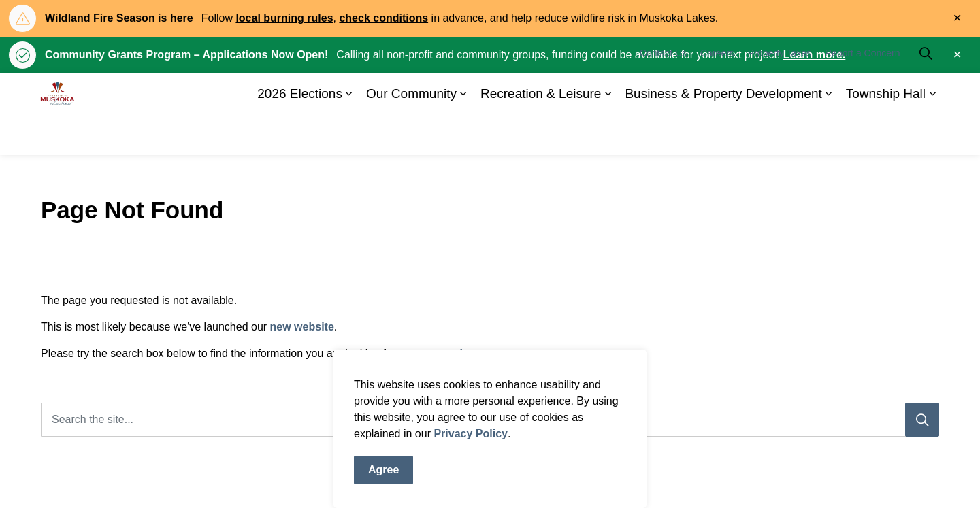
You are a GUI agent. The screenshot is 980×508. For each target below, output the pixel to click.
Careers (717, 94)
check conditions (383, 18)
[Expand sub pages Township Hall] (932, 135)
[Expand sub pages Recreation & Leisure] (608, 135)
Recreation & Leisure (541, 134)
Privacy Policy (471, 447)
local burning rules (284, 18)
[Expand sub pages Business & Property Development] (829, 135)
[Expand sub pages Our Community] (463, 135)
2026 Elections (300, 134)
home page (488, 353)
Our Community (411, 134)
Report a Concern (863, 94)
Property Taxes (780, 94)
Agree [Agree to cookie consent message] (383, 484)
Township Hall (886, 134)
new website (302, 327)
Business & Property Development (723, 134)
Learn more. (815, 55)
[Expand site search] (926, 94)
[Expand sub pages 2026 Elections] (349, 135)
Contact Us (663, 94)
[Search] (922, 420)
